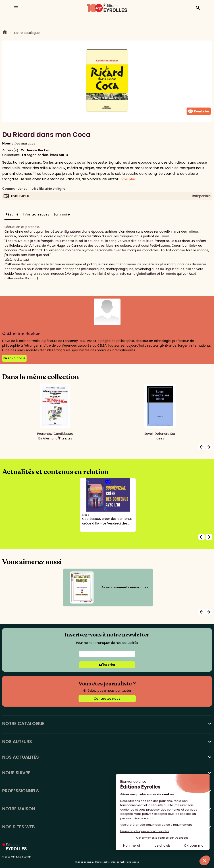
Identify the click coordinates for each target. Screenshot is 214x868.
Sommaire (62, 214)
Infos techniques (36, 214)
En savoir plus (14, 358)
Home (5, 33)
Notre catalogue (27, 33)
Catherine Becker (35, 150)
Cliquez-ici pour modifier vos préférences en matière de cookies (107, 862)
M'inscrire (107, 665)
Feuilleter (199, 111)
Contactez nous (107, 699)
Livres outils (58, 155)
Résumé (12, 214)
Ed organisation (35, 155)
